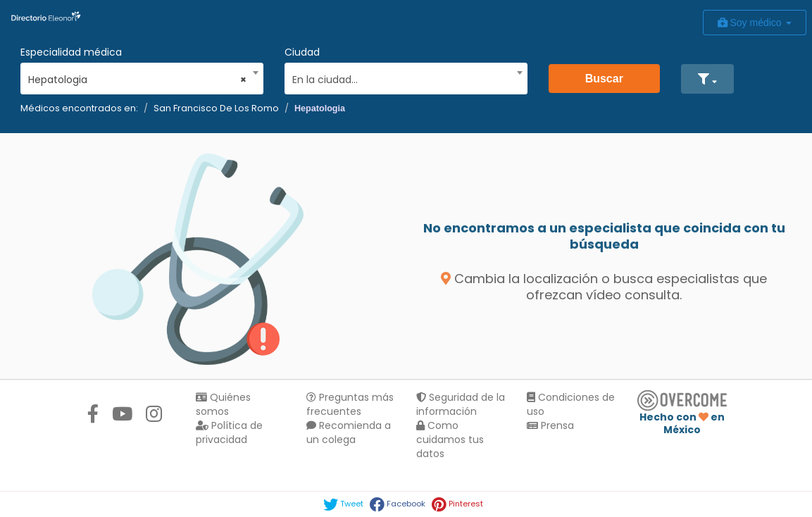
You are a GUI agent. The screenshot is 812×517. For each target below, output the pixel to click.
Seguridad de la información (461, 404)
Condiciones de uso (571, 404)
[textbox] (401, 78)
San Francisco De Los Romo (216, 108)
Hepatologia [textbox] (137, 80)
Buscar (604, 79)
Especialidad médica (71, 52)
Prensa (550, 425)
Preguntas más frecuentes (350, 404)
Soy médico (755, 23)
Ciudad (302, 52)
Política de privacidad (229, 432)
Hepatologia (320, 108)
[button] (707, 79)
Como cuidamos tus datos (450, 440)
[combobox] (137, 76)
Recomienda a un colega (349, 432)
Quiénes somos (223, 404)
